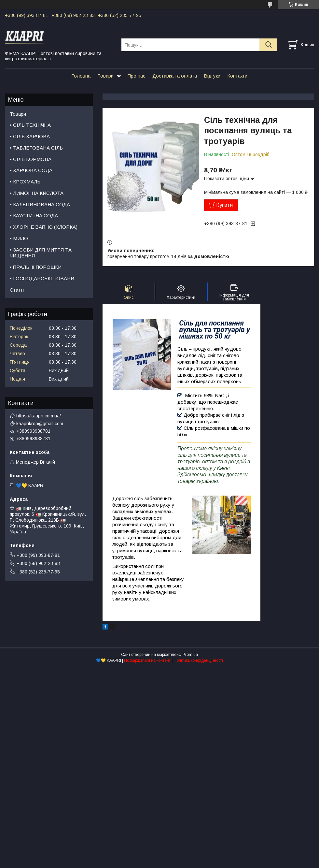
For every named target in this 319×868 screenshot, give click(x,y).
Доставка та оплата (175, 76)
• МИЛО (19, 238)
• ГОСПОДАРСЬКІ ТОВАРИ (42, 278)
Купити (224, 205)
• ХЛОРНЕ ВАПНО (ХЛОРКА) (44, 227)
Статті (17, 290)
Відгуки (212, 76)
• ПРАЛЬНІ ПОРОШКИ (36, 267)
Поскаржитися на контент (147, 660)
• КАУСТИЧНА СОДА (34, 216)
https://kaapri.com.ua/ (39, 416)
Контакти (237, 76)
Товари (105, 76)
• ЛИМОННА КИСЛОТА (37, 193)
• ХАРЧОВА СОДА (31, 170)
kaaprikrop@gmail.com (40, 424)
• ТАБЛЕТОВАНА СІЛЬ (36, 148)
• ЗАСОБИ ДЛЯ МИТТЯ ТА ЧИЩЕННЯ (41, 253)
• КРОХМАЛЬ (25, 182)
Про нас (137, 76)
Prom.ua (190, 655)
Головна (81, 76)
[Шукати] (268, 45)
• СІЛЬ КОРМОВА (31, 159)
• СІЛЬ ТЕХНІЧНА (30, 125)
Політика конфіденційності (198, 660)
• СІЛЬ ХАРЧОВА (30, 136)
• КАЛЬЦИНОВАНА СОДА (40, 204)
